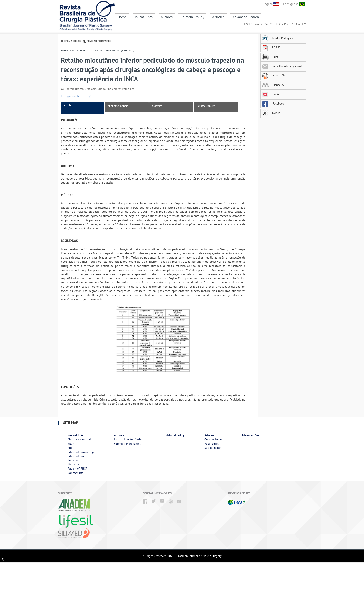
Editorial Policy (192, 17)
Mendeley (273, 85)
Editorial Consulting (81, 452)
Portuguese (294, 4)
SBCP (71, 444)
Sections (73, 460)
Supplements (213, 448)
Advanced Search (246, 17)
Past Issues (212, 444)
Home (122, 17)
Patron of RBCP (77, 469)
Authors (167, 17)
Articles (218, 17)
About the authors (118, 106)
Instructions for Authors (129, 439)
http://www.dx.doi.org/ (76, 96)
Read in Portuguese (278, 38)
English (271, 4)
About (72, 448)
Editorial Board (77, 456)
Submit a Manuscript (127, 444)
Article (68, 105)
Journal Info (144, 17)
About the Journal (79, 439)
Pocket (271, 94)
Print (270, 57)
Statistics (157, 106)
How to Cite (274, 75)
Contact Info (76, 473)
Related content (206, 106)
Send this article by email (282, 66)
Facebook (273, 103)
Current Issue (213, 439)
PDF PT (271, 47)
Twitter (271, 113)
